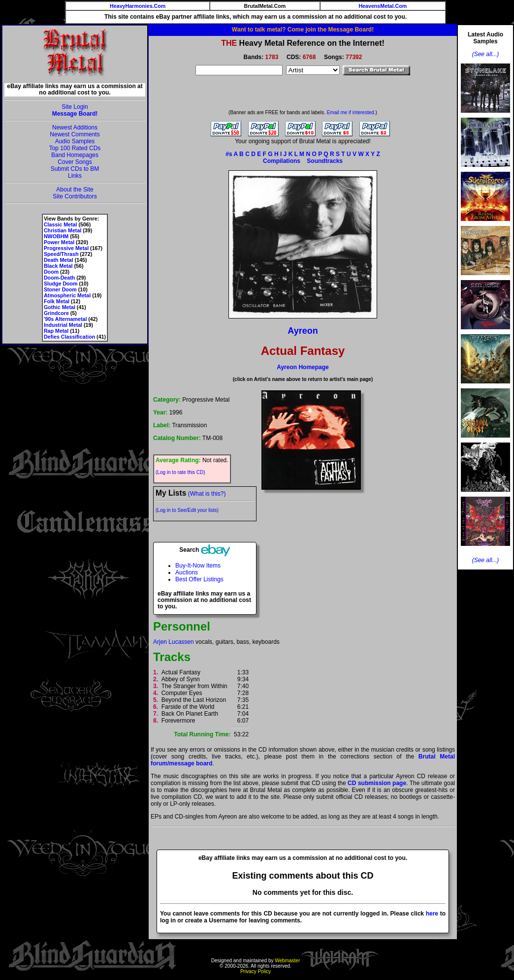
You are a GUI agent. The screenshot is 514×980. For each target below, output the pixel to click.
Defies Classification (69, 337)
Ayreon (303, 331)
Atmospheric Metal (67, 295)
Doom (51, 272)
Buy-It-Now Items (198, 566)
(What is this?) (207, 494)
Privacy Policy (256, 971)
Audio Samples (75, 141)
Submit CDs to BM (75, 169)
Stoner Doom (60, 289)
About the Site (75, 190)
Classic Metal (61, 224)
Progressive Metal (66, 248)
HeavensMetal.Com (383, 6)
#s (229, 154)
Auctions (187, 572)
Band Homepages (75, 155)
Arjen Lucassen (174, 642)
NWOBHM (56, 236)
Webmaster (287, 961)
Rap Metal (56, 331)
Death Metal (59, 260)
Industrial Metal (63, 325)
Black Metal (58, 266)
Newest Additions (75, 127)
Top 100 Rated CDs (75, 148)
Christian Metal (63, 230)
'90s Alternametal (65, 319)
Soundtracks (325, 161)
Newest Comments (75, 134)
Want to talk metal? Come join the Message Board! (303, 30)
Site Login (75, 107)
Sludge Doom (61, 284)
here (432, 914)
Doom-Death (59, 278)
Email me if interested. (351, 112)
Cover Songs (75, 162)
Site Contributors (75, 196)
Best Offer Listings (199, 579)
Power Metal (59, 242)
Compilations (282, 161)
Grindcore (56, 313)
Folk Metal (57, 301)
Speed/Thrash (61, 254)
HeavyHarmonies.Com (138, 6)
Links (75, 176)
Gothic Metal (60, 307)
